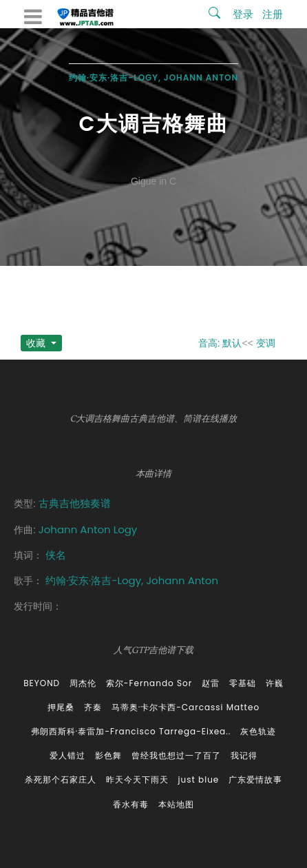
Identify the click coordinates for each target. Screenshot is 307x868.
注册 (273, 14)
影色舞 (108, 755)
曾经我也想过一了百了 (176, 755)
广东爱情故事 (255, 779)
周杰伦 (83, 683)
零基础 (243, 683)
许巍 (275, 683)
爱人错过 (67, 755)
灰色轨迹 (258, 731)
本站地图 (176, 804)
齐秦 (93, 707)
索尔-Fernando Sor (149, 683)
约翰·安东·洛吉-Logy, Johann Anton (154, 77)
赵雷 (211, 683)
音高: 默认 (220, 343)
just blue (199, 779)
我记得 (244, 755)
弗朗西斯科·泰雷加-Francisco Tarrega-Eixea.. (131, 731)
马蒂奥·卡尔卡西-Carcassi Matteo (186, 707)
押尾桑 (61, 707)
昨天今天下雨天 (137, 779)
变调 (266, 343)
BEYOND (42, 683)
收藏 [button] (37, 343)
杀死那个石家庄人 (61, 779)
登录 (243, 14)
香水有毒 (131, 804)
